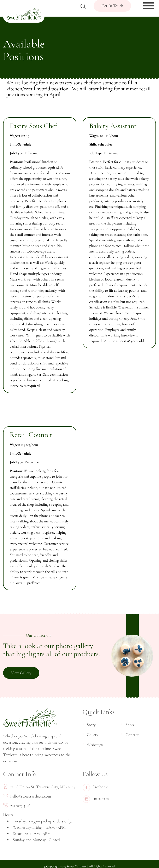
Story (91, 725)
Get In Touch (112, 6)
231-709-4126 (20, 806)
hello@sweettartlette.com (31, 796)
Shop (130, 725)
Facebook (95, 788)
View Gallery (21, 673)
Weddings (95, 745)
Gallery (93, 735)
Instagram (96, 799)
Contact (132, 735)
